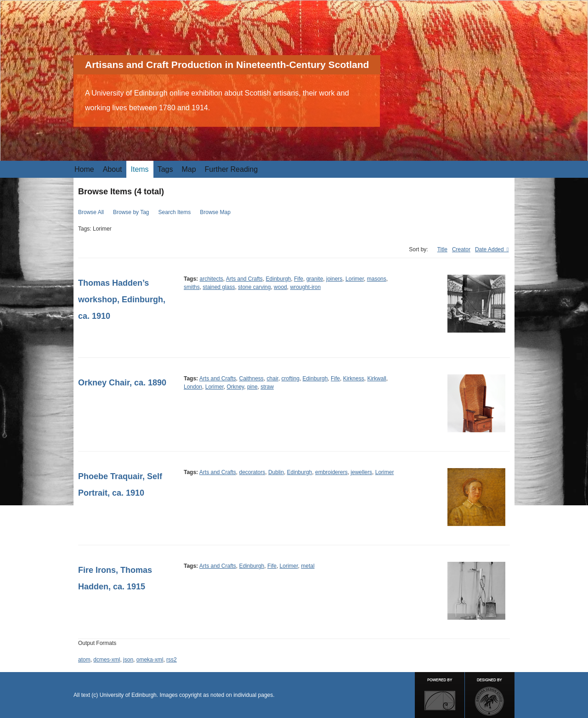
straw (267, 387)
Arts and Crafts (244, 279)
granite (315, 279)
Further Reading (232, 169)
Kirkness (354, 379)
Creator (461, 249)
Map (189, 169)
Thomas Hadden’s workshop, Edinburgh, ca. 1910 (122, 300)
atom (84, 660)
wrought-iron (305, 287)
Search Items (175, 212)
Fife (299, 279)
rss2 (172, 660)
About (113, 169)
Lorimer (355, 279)
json (128, 660)
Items (140, 169)
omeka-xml (150, 660)
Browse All (91, 212)
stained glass (219, 287)
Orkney (235, 387)
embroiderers (331, 472)
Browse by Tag (131, 212)
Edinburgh (279, 279)
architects (211, 279)
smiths (192, 287)
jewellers (361, 472)
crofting (291, 379)
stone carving (254, 287)
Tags (165, 169)
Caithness (252, 379)
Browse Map (215, 212)
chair (273, 379)
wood (280, 287)
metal (308, 566)
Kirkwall (376, 379)
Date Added (490, 249)
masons (377, 279)
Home (84, 169)
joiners (334, 279)
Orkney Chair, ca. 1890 (122, 383)
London (193, 387)
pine (252, 387)
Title (442, 249)
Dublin (276, 472)
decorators (252, 472)
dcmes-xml (107, 660)
